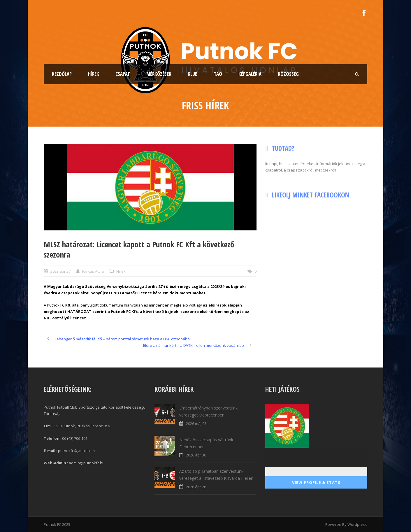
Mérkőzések (159, 74)
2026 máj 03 (196, 423)
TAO (218, 74)
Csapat (123, 74)
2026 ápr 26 (196, 487)
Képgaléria (250, 74)
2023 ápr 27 (60, 271)
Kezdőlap (62, 74)
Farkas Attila (93, 271)
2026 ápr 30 (196, 455)
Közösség (288, 74)
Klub (193, 74)
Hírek (94, 74)
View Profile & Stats (316, 482)
